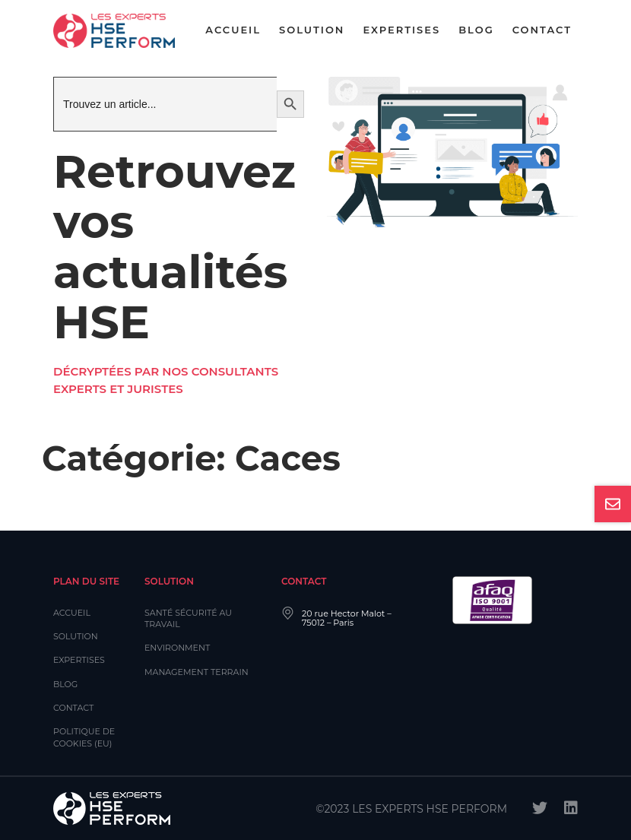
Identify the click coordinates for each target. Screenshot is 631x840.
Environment (177, 648)
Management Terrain (197, 672)
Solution (312, 30)
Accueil (233, 30)
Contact (542, 30)
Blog (476, 30)
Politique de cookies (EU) (84, 737)
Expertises (401, 30)
